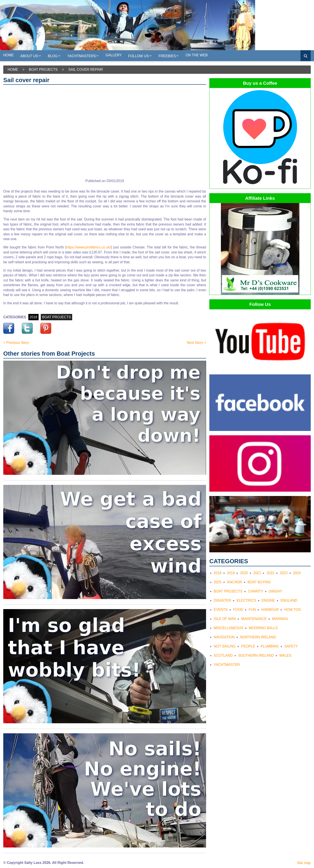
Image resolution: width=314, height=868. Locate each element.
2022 (270, 573)
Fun (252, 610)
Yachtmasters (83, 56)
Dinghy (275, 591)
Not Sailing (225, 646)
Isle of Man (225, 619)
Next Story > (196, 343)
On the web (197, 55)
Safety (291, 646)
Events (221, 610)
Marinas (280, 619)
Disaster (222, 600)
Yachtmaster (227, 665)
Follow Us (140, 56)
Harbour (270, 610)
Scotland (223, 655)
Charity (256, 591)
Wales (285, 655)
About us (31, 56)
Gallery (114, 55)
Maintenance (254, 619)
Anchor (235, 582)
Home (9, 55)
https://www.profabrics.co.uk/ (89, 247)
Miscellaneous (229, 628)
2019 (231, 573)
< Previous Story (16, 343)
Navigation (224, 637)
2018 (34, 317)
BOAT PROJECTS (56, 317)
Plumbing (270, 646)
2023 (284, 573)
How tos (292, 610)
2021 (257, 573)
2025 (218, 582)
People (248, 646)
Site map (304, 863)
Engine (268, 600)
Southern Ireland (256, 655)
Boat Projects (43, 70)
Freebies (169, 56)
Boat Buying (259, 582)
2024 (297, 573)
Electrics (246, 600)
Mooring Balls (263, 628)
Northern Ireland (258, 637)
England (289, 600)
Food (238, 610)
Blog (54, 56)
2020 (244, 573)
